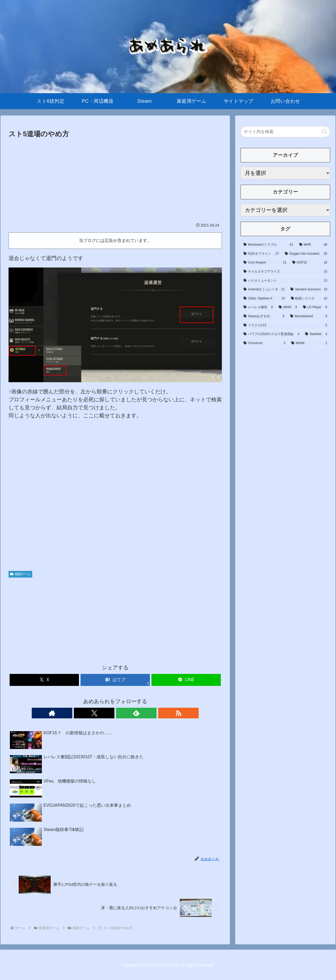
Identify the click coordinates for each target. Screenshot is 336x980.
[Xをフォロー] (109, 713)
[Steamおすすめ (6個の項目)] (264, 316)
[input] (285, 132)
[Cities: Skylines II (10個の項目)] (264, 299)
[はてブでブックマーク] (115, 680)
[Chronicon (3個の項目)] (264, 343)
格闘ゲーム (20, 574)
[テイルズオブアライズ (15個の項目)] (285, 272)
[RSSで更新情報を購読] (134, 713)
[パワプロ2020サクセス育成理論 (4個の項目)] (271, 334)
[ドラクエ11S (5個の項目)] (285, 326)
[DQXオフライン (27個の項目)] (261, 254)
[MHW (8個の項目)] (288, 307)
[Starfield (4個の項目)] (316, 334)
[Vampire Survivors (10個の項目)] (309, 290)
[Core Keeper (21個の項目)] (265, 263)
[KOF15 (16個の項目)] (310, 263)
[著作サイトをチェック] (97, 713)
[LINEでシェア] (186, 680)
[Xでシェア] (44, 680)
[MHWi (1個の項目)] (309, 343)
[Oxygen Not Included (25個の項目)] (306, 254)
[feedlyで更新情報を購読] (121, 713)
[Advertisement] (115, 180)
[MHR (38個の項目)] (313, 245)
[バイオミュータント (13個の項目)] (285, 281)
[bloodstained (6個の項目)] (309, 316)
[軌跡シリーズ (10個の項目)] (309, 299)
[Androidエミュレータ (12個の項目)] (264, 290)
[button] (325, 132)
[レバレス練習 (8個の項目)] (258, 307)
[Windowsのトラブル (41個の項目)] (268, 245)
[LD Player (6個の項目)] (315, 307)
